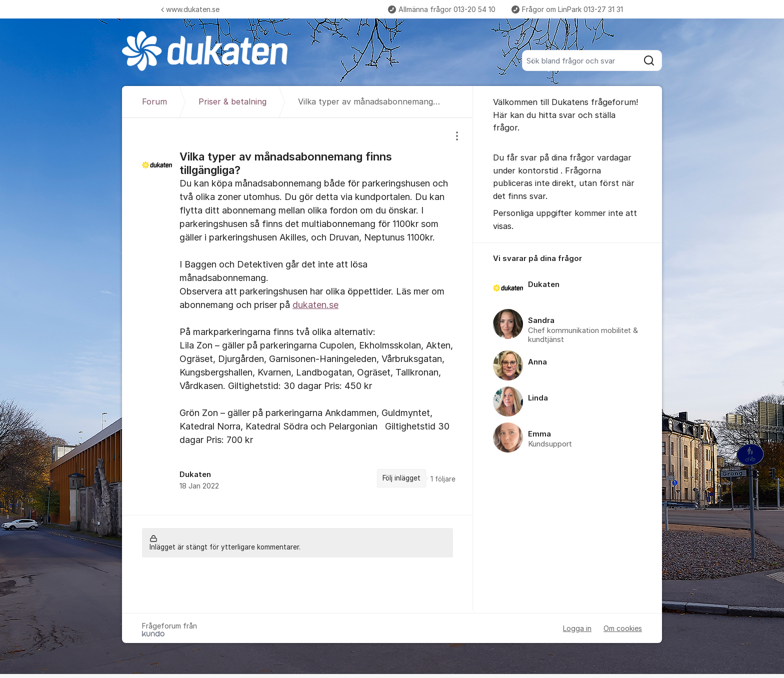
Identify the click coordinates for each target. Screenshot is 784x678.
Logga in (577, 628)
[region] (297, 316)
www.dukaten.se (190, 9)
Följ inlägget (401, 478)
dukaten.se (315, 305)
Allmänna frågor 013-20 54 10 (442, 9)
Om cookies (623, 628)
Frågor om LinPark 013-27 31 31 (567, 9)
